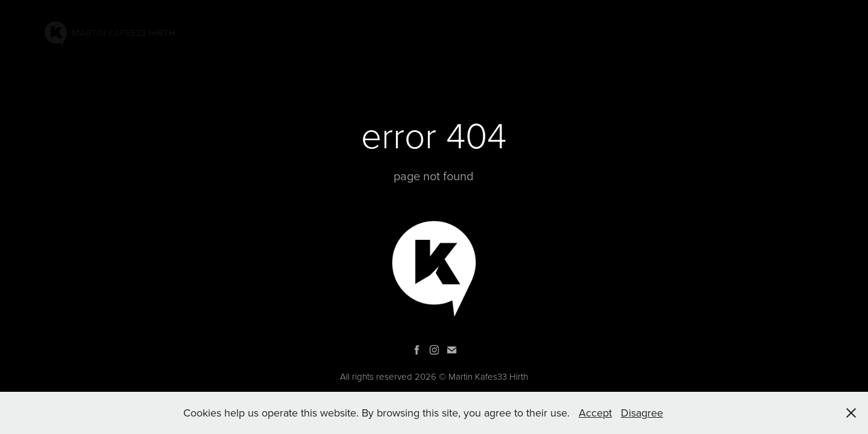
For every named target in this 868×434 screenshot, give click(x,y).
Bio (717, 32)
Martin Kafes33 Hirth (488, 376)
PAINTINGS (533, 32)
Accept (595, 413)
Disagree (642, 413)
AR (636, 32)
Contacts (763, 32)
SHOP (813, 32)
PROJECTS (593, 32)
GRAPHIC (676, 32)
